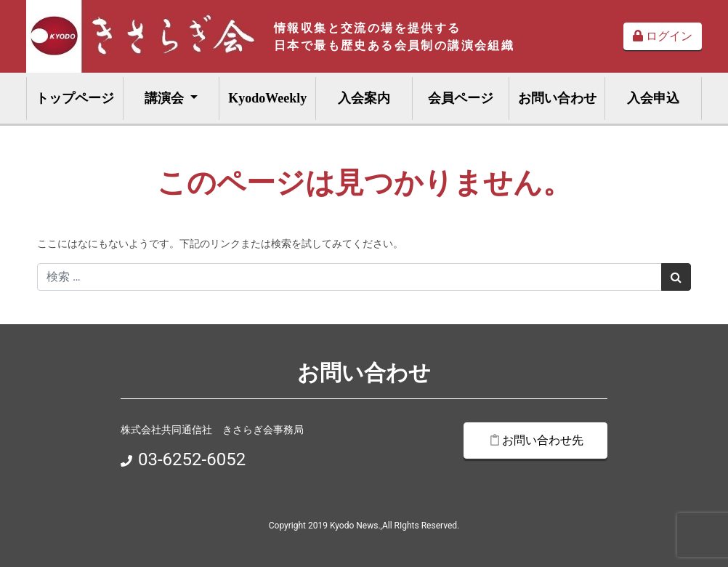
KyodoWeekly (267, 98)
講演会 (166, 98)
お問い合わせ (557, 98)
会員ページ (461, 98)
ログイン (663, 36)
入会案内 (364, 98)
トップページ (75, 98)
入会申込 (653, 98)
